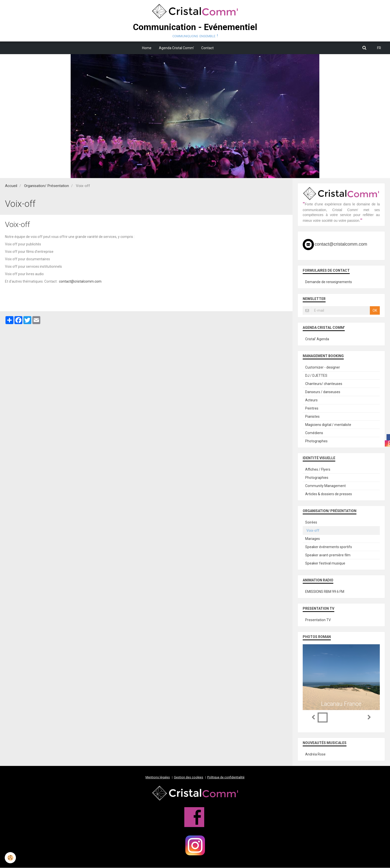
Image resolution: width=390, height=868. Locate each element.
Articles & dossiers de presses (329, 494)
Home (147, 48)
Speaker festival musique (325, 564)
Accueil (11, 186)
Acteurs (311, 400)
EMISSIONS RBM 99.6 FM (325, 592)
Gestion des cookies (189, 777)
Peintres (312, 409)
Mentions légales (158, 777)
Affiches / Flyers (318, 470)
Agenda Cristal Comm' (176, 48)
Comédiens (314, 433)
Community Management (325, 486)
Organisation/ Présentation (47, 186)
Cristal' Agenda (317, 339)
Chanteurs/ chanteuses (324, 384)
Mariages (313, 539)
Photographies (317, 478)
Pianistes (312, 417)
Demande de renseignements (329, 282)
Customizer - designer (323, 368)
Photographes (316, 441)
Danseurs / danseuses (323, 392)
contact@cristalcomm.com (80, 282)
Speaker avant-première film (328, 555)
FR (379, 48)
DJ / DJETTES (316, 376)
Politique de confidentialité (226, 777)
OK (375, 311)
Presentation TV (318, 620)
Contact (208, 48)
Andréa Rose (315, 755)
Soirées (311, 523)
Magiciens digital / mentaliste (328, 425)
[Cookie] (11, 858)
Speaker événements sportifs (329, 547)
